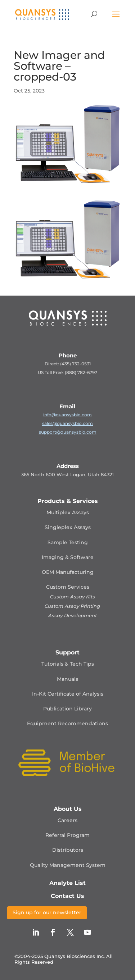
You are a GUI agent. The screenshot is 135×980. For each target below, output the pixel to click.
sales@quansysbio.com (67, 423)
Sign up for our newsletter (47, 912)
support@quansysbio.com (68, 432)
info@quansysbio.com (67, 415)
